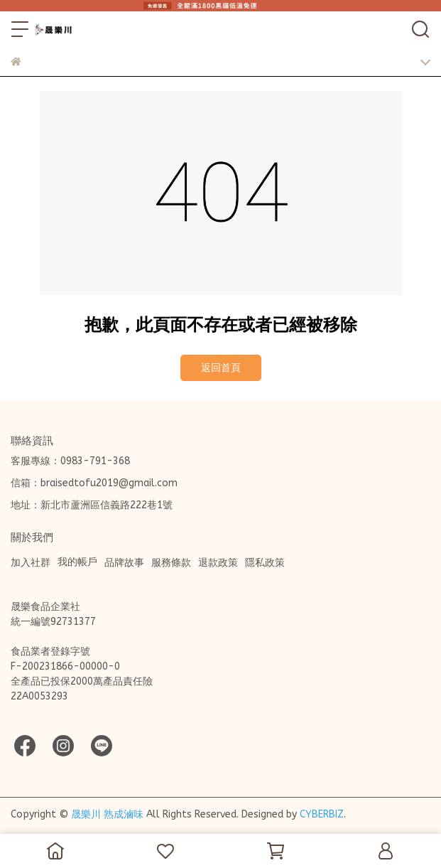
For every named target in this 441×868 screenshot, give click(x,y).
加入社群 (31, 563)
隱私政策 (265, 563)
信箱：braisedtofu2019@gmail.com (94, 483)
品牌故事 (124, 563)
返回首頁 (221, 368)
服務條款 (171, 563)
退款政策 (218, 563)
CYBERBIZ (322, 814)
